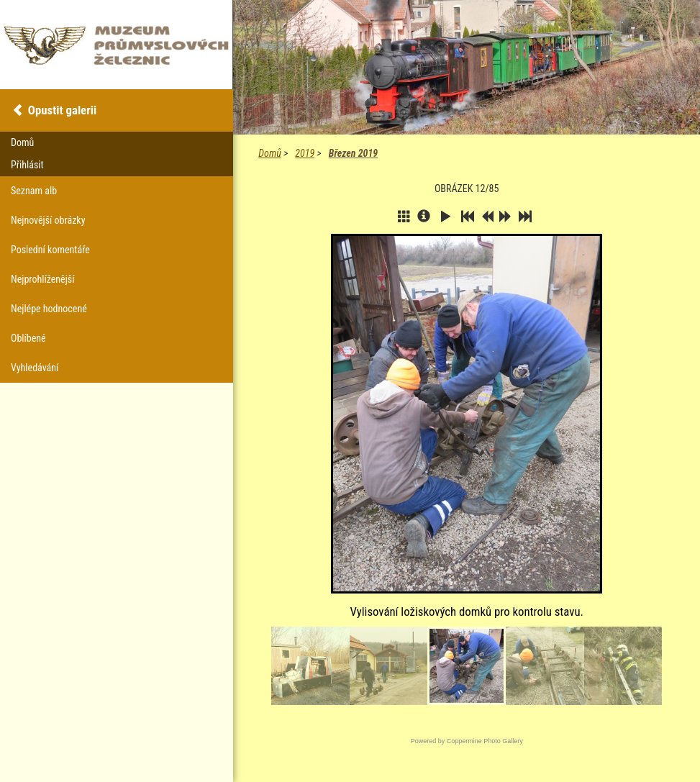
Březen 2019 (353, 153)
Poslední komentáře (50, 250)
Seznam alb (34, 191)
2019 (305, 153)
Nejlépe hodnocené (49, 309)
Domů (269, 153)
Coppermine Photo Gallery (485, 741)
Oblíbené (28, 338)
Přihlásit (27, 165)
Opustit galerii (62, 110)
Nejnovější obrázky (48, 220)
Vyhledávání (35, 368)
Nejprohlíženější (42, 279)
